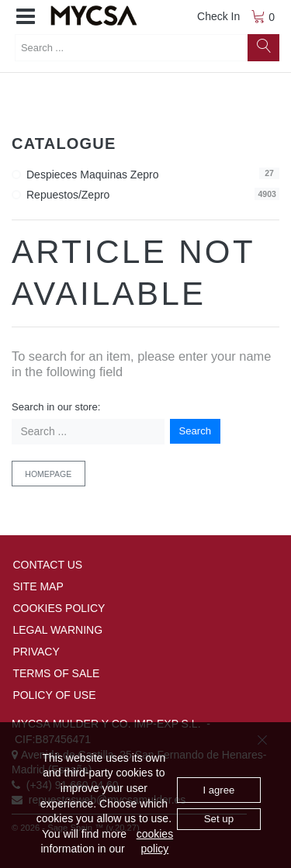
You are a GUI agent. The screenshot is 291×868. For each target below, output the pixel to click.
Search (196, 431)
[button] (26, 17)
